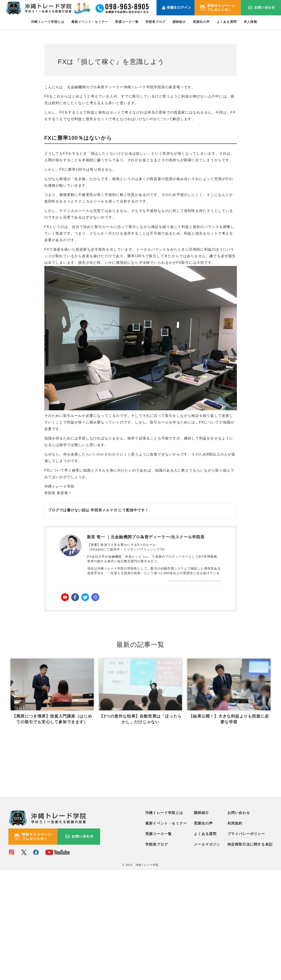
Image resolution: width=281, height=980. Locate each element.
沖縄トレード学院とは (48, 22)
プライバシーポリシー (246, 944)
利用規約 (235, 933)
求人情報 (250, 22)
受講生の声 (201, 22)
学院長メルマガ (104, 510)
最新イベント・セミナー (90, 22)
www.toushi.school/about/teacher (195, 581)
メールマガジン (207, 954)
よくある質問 (227, 22)
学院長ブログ (156, 22)
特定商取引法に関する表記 (250, 954)
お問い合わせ (239, 923)
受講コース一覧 (127, 22)
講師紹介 (179, 22)
